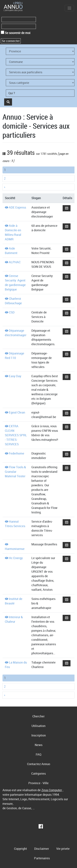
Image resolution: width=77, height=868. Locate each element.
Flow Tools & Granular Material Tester (15, 472)
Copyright (20, 849)
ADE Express (17, 207)
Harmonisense (15, 549)
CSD (12, 312)
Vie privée (63, 849)
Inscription (39, 735)
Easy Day (15, 376)
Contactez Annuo (39, 764)
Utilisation (38, 726)
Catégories (38, 773)
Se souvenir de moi (16, 33)
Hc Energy (16, 558)
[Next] (38, 187)
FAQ (38, 754)
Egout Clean (17, 412)
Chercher (38, 716)
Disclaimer (42, 849)
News (39, 745)
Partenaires (42, 858)
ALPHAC (15, 262)
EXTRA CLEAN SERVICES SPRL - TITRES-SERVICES (16, 435)
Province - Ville (38, 783)
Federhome (17, 453)
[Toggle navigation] (69, 8)
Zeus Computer (52, 790)
